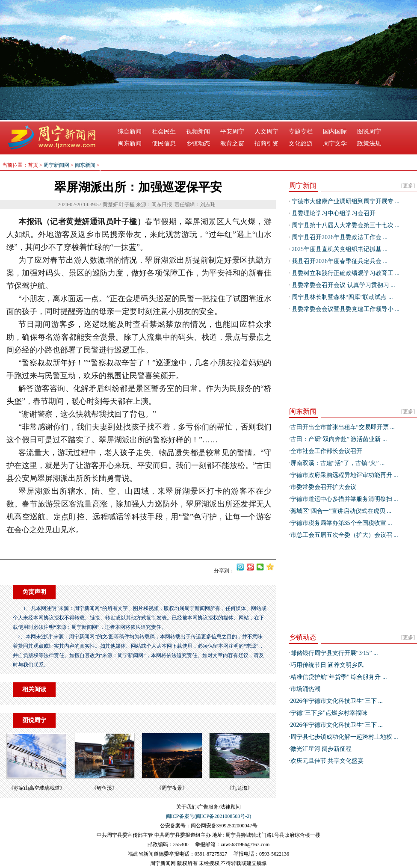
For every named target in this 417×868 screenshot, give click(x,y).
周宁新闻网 (56, 165)
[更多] (408, 186)
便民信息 (164, 144)
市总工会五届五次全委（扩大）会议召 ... (344, 535)
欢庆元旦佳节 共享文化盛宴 (327, 761)
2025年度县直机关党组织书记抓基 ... (339, 249)
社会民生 (164, 132)
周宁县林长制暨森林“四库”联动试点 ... (342, 297)
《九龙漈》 (240, 788)
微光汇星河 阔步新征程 (321, 749)
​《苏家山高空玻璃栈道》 (37, 788)
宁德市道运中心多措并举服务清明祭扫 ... (344, 499)
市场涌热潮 (305, 689)
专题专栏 (301, 132)
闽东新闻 (130, 144)
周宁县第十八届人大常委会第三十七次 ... (345, 225)
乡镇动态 (198, 144)
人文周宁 (266, 132)
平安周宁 (232, 132)
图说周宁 (369, 132)
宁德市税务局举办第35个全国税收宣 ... (341, 523)
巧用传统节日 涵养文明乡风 (327, 665)
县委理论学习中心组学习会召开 (333, 213)
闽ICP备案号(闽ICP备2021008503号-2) (208, 816)
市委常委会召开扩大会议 (323, 487)
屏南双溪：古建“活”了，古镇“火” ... (338, 463)
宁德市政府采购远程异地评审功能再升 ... (344, 475)
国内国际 (335, 132)
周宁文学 (335, 144)
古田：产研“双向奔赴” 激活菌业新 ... (339, 439)
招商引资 (266, 144)
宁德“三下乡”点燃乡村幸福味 (329, 713)
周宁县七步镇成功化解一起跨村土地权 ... (344, 737)
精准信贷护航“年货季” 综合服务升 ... (339, 677)
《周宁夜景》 (172, 788)
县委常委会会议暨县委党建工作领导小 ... (345, 309)
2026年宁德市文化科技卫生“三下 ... (337, 701)
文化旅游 (301, 144)
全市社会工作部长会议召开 (326, 451)
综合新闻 (130, 132)
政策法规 (369, 144)
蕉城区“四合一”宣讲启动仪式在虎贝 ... (341, 511)
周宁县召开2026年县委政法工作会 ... (339, 237)
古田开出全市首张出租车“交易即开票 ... (343, 427)
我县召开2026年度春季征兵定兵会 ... (339, 261)
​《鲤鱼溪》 (104, 788)
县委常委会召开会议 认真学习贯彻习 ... (343, 285)
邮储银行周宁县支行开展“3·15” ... (334, 653)
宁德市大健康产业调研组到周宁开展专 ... (345, 201)
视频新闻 (198, 132)
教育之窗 (232, 144)
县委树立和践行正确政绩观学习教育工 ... (345, 273)
